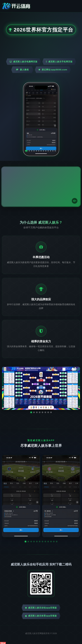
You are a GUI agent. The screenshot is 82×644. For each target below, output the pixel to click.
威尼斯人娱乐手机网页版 (59, 62)
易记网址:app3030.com (53, 70)
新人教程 (22, 70)
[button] (25, 542)
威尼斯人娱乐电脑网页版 (24, 62)
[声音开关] (75, 201)
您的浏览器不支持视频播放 (41, 187)
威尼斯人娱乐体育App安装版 (41, 616)
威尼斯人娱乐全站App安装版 (41, 608)
